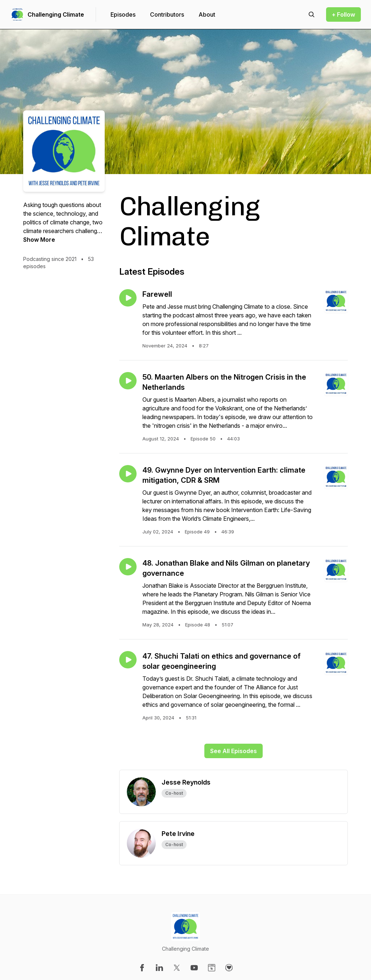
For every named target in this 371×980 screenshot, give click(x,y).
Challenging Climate (56, 14)
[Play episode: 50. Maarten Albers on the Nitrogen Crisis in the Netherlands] (128, 381)
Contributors (167, 14)
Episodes (123, 14)
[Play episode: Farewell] (128, 298)
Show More (39, 240)
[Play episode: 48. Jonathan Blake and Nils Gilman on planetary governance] (128, 567)
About (207, 14)
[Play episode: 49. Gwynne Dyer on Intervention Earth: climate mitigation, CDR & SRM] (128, 474)
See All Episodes (234, 751)
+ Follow (343, 14)
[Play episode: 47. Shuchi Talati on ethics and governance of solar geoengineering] (128, 660)
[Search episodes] (312, 14)
